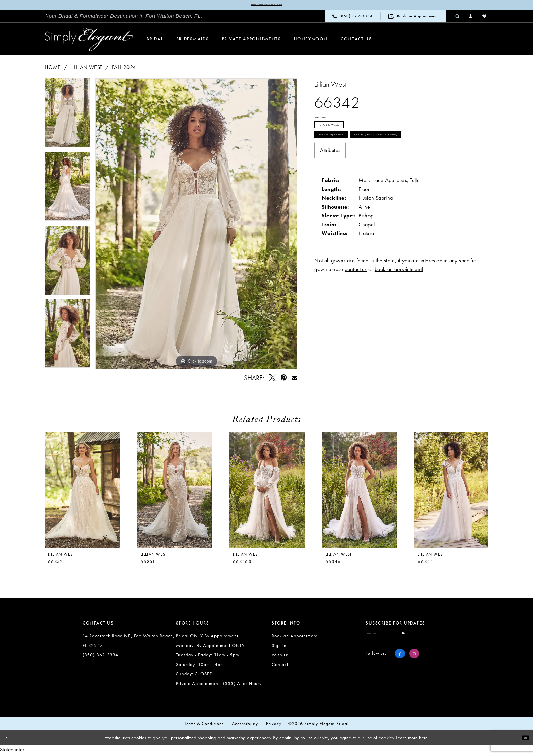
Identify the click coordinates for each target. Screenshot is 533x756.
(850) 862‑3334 (100, 657)
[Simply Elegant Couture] (89, 42)
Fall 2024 (124, 69)
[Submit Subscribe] (447, 639)
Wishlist (280, 657)
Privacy (274, 726)
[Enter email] (409, 639)
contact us (356, 317)
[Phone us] (353, 19)
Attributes (330, 197)
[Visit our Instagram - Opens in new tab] (414, 662)
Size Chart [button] (327, 122)
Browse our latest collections (266, 6)
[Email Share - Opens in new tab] (294, 380)
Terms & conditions (204, 726)
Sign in (279, 648)
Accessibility (245, 726)
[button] (471, 18)
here (423, 740)
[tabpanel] (67, 118)
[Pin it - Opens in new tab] (284, 380)
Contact (280, 667)
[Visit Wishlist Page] (485, 18)
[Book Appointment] (413, 19)
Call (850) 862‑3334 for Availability (369, 178)
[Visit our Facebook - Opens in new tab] (400, 662)
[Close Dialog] (10, 740)
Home (53, 69)
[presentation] (175, 492)
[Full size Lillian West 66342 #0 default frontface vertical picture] (196, 226)
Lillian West (86, 69)
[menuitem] (124, 19)
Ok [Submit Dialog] (522, 740)
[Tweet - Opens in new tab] (273, 380)
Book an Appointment (349, 158)
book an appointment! (399, 317)
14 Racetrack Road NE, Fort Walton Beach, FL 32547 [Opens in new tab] (129, 643)
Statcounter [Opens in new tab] (12, 752)
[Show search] (458, 18)
